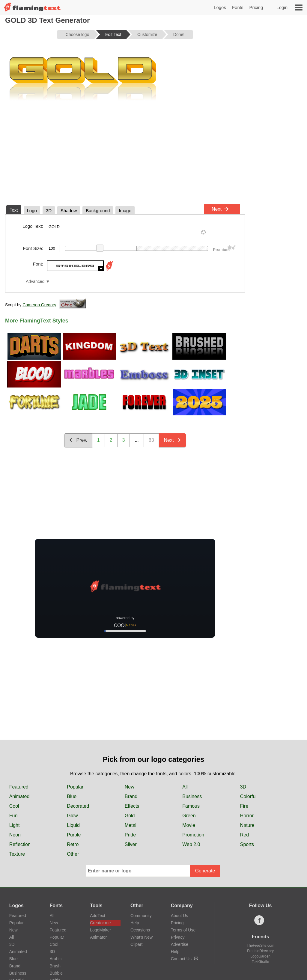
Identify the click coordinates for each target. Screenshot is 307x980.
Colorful (248, 796)
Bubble (56, 973)
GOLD (127, 230)
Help (135, 923)
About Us (180, 916)
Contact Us (185, 959)
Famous (191, 806)
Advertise (180, 944)
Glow (72, 816)
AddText (98, 916)
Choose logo (77, 34)
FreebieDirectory (260, 951)
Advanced (35, 282)
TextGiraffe (261, 962)
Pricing (256, 7)
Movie (189, 825)
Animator (98, 937)
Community (141, 916)
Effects (132, 806)
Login (282, 7)
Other (73, 854)
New (130, 787)
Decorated (78, 806)
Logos (220, 7)
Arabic (55, 959)
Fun (13, 816)
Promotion (193, 835)
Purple (74, 835)
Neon (15, 835)
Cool (14, 806)
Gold (130, 816)
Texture (17, 854)
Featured (19, 787)
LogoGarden (260, 956)
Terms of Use (183, 930)
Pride (130, 835)
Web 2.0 (191, 844)
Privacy (178, 937)
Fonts (238, 7)
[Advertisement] (125, 156)
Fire (244, 806)
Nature (247, 825)
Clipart (136, 944)
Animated (19, 796)
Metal (131, 825)
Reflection (20, 844)
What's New (142, 937)
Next (220, 209)
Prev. (78, 440)
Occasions (140, 930)
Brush (55, 966)
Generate (205, 871)
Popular (75, 787)
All (185, 787)
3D (243, 787)
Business (192, 796)
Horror (247, 816)
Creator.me (100, 923)
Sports (247, 844)
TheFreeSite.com (261, 946)
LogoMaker (100, 930)
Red (244, 835)
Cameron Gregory (39, 305)
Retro (73, 844)
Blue (72, 796)
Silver (131, 844)
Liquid (73, 825)
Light (15, 825)
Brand (131, 796)
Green (189, 816)
